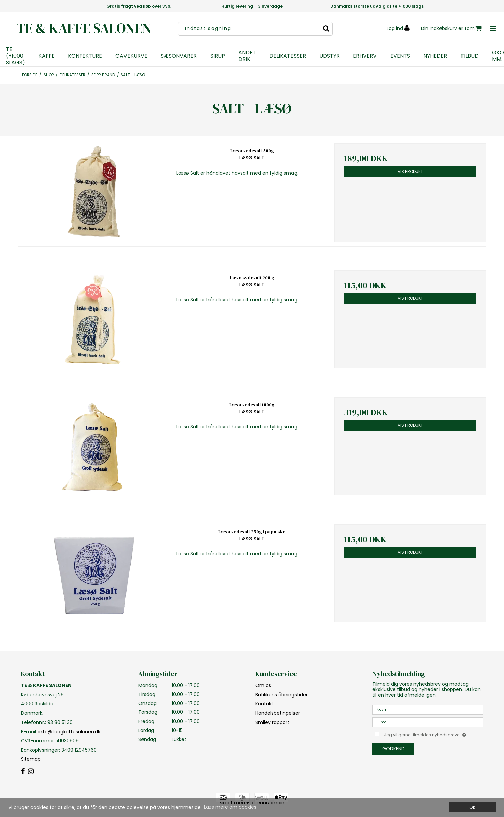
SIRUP (218, 56)
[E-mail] (428, 722)
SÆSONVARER (179, 56)
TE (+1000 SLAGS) (16, 56)
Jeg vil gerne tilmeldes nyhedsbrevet (433, 734)
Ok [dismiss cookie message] (472, 807)
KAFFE (47, 56)
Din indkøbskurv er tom (451, 29)
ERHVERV (365, 56)
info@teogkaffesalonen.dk (69, 732)
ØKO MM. (498, 56)
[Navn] (428, 709)
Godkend (393, 749)
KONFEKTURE (85, 56)
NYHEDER (435, 56)
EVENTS (400, 56)
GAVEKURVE (131, 56)
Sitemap (31, 759)
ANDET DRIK (247, 56)
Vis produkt (410, 171)
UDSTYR (329, 56)
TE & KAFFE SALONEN (84, 28)
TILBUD (470, 56)
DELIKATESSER (288, 56)
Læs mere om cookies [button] (230, 807)
